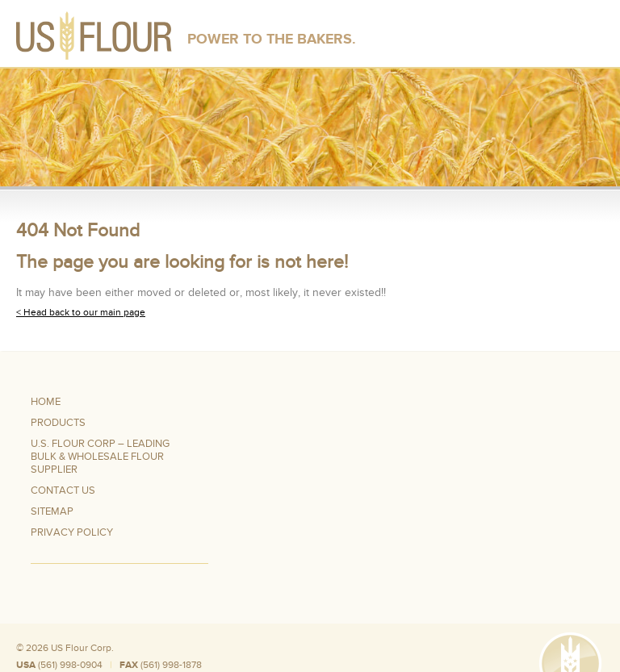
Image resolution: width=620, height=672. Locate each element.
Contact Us (63, 490)
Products (58, 423)
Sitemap (52, 511)
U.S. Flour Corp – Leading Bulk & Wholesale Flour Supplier (100, 457)
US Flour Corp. (82, 648)
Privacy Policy (72, 532)
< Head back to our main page (81, 312)
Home (46, 402)
